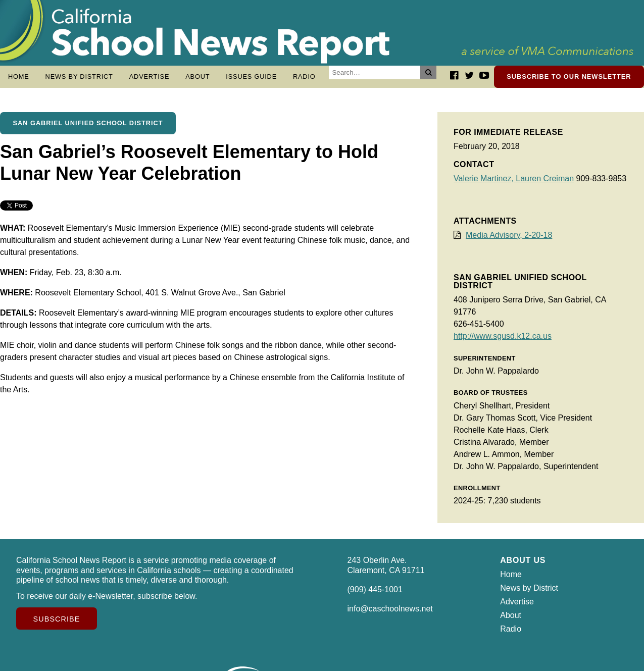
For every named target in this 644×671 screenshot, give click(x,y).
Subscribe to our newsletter (569, 76)
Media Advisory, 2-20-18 (509, 240)
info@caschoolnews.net (390, 614)
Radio (304, 76)
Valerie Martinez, (485, 184)
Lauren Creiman (545, 184)
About (197, 76)
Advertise (150, 76)
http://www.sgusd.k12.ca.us (503, 341)
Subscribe (57, 624)
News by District (79, 76)
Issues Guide (251, 76)
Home (19, 76)
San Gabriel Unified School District (88, 128)
